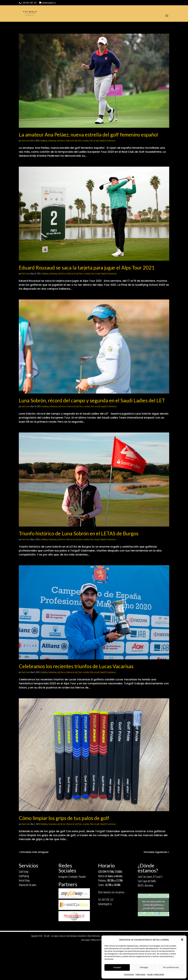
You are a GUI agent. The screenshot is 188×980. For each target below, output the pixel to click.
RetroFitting (24, 880)
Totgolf (102, 141)
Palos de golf (94, 141)
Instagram (63, 877)
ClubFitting (24, 872)
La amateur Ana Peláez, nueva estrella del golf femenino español (88, 135)
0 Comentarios (111, 141)
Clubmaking (52, 141)
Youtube (82, 877)
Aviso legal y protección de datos (156, 974)
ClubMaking (24, 876)
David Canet (26, 141)
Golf (58, 141)
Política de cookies (129, 974)
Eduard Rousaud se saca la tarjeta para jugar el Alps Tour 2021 (87, 268)
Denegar (144, 967)
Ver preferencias (171, 967)
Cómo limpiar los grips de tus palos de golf (64, 818)
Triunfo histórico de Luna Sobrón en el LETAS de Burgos (79, 533)
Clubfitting (44, 141)
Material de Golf (71, 141)
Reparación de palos (28, 885)
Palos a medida (83, 141)
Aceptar (117, 967)
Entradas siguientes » (156, 852)
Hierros (63, 141)
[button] (182, 940)
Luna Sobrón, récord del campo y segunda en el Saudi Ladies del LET (92, 400)
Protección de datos (140, 974)
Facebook (73, 877)
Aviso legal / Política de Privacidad (94, 940)
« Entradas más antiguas (34, 852)
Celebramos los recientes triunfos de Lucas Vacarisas (76, 666)
